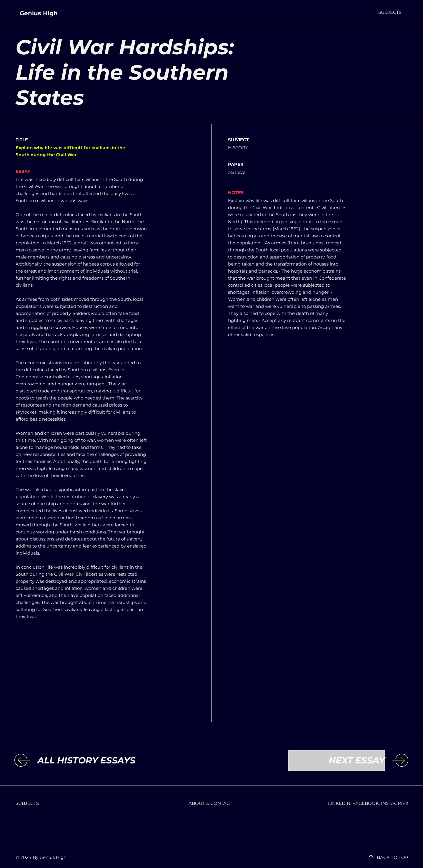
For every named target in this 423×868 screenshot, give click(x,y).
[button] (390, 12)
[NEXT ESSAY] (337, 760)
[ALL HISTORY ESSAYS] (86, 760)
